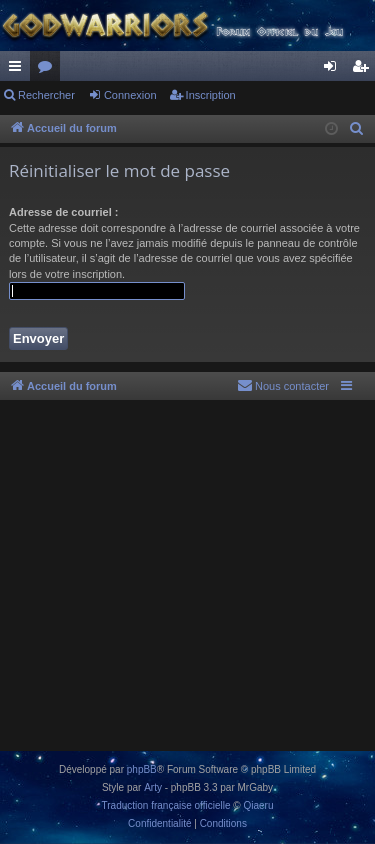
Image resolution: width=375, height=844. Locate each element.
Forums (49, 70)
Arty (153, 787)
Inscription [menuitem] (364, 70)
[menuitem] (357, 129)
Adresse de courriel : (63, 212)
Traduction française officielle (166, 805)
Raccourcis (19, 70)
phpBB (142, 769)
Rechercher (46, 95)
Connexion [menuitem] (334, 70)
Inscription (211, 95)
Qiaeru (258, 805)
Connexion (130, 95)
